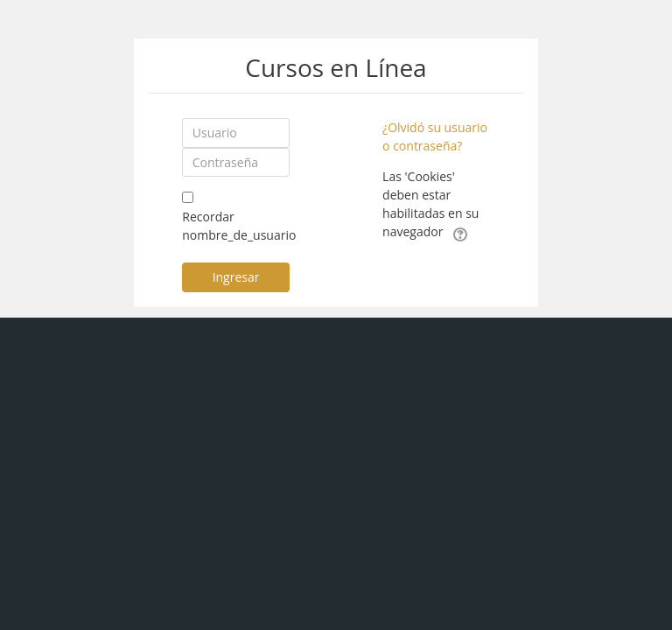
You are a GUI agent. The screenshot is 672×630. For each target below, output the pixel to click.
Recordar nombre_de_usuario (239, 226)
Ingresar (236, 277)
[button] (460, 233)
